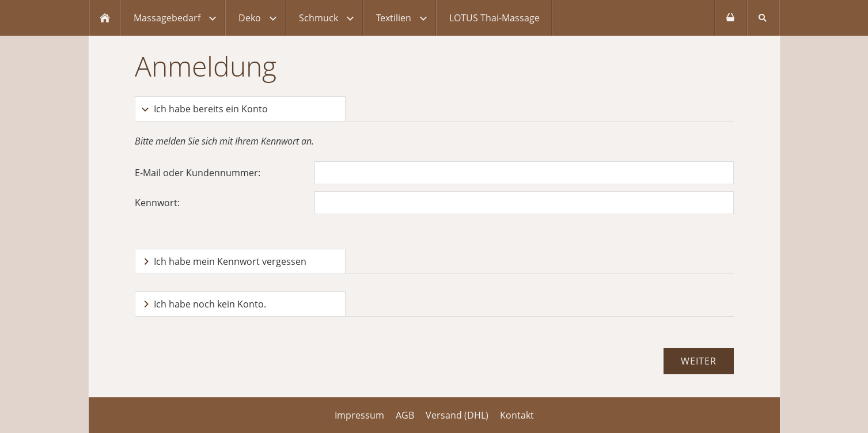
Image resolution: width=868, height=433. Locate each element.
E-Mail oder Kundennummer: (198, 173)
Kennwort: (157, 203)
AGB (405, 415)
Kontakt (517, 415)
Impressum (359, 415)
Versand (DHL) (457, 415)
